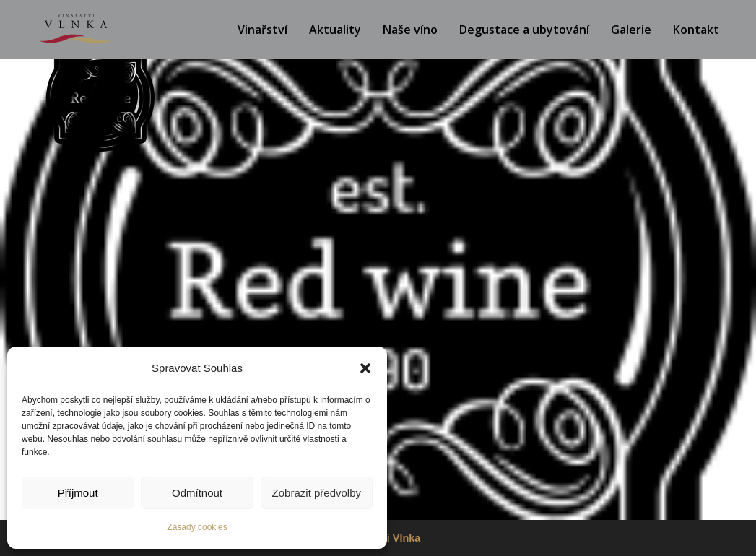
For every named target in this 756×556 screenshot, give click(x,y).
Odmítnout (197, 493)
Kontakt (696, 30)
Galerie (631, 30)
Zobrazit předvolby (317, 493)
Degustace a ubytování (524, 30)
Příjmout (78, 493)
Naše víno (410, 30)
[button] (365, 368)
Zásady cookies (197, 527)
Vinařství (262, 30)
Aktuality (335, 30)
